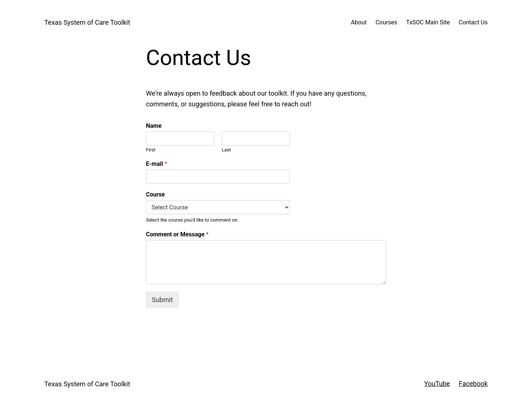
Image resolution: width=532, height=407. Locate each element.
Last (226, 150)
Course (155, 194)
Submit (162, 300)
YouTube (437, 384)
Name (154, 126)
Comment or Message (177, 234)
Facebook (473, 384)
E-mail (156, 164)
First (151, 150)
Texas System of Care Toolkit (87, 22)
